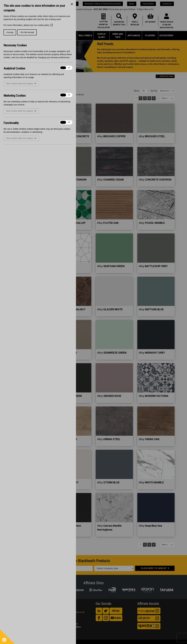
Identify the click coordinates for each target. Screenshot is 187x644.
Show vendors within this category (21, 84)
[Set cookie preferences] (7, 637)
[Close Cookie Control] (72, 4)
